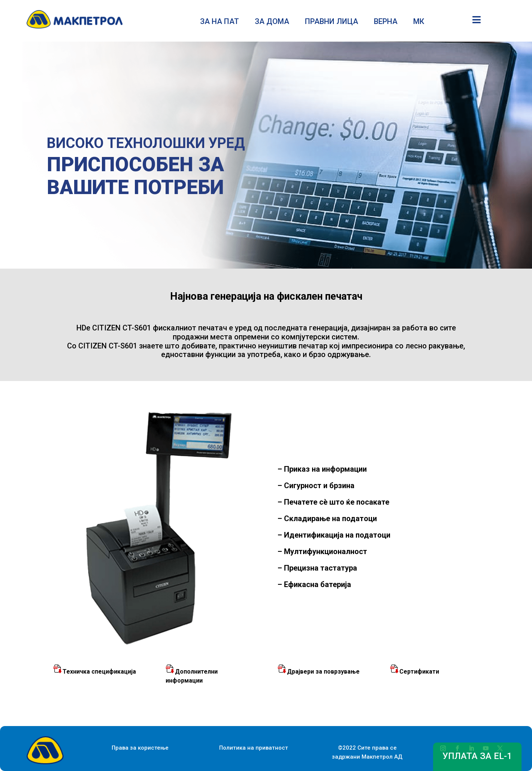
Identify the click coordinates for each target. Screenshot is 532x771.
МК (419, 22)
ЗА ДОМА (272, 22)
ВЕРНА (386, 22)
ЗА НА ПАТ (220, 22)
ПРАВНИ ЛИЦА (332, 22)
